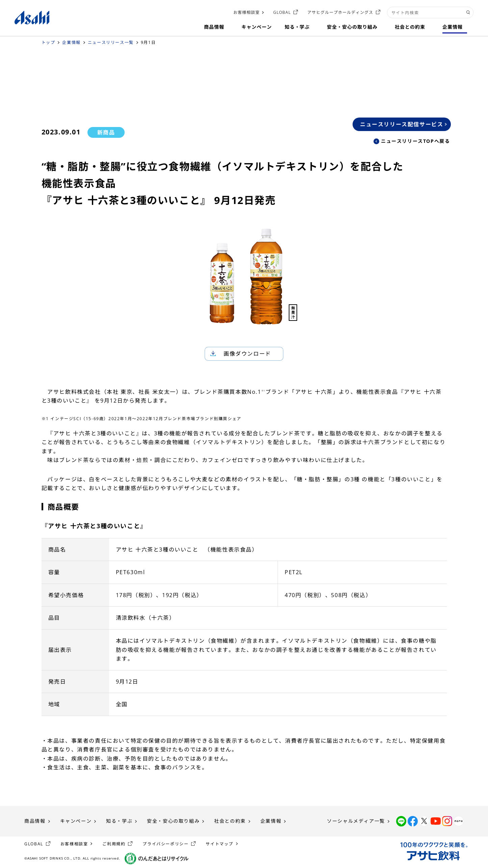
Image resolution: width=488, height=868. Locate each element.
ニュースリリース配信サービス (402, 124)
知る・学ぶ (119, 821)
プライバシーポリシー (165, 844)
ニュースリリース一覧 (111, 42)
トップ (48, 42)
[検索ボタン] (468, 12)
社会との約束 (230, 821)
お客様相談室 (247, 12)
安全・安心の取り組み (173, 821)
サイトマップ (220, 844)
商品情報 (35, 821)
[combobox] (430, 12)
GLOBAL (282, 12)
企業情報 (71, 42)
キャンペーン (76, 821)
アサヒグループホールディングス (340, 12)
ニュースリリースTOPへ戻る (415, 141)
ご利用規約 (114, 844)
